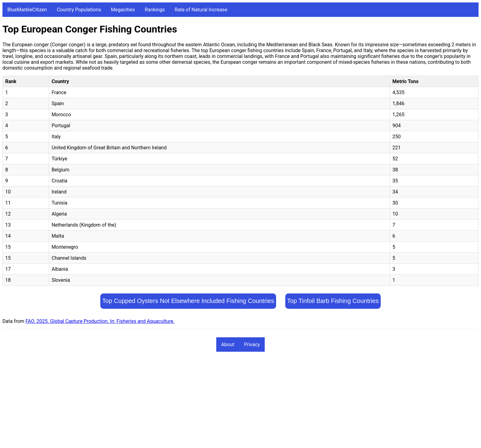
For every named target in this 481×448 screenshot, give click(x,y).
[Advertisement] (187, 403)
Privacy (252, 345)
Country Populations (79, 10)
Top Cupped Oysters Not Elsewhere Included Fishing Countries (188, 301)
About (228, 345)
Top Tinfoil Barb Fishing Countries (333, 301)
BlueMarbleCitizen (27, 10)
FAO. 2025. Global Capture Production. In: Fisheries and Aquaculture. (100, 321)
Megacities (123, 10)
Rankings (155, 10)
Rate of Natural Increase (201, 10)
